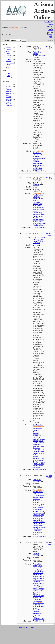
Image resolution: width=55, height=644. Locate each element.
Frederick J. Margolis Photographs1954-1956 (39, 55)
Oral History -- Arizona (39, 521)
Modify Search (50, 25)
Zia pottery (36, 605)
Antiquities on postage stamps (38, 575)
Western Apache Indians (39, 224)
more (8, 68)
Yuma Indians (37, 467)
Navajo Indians (8, 56)
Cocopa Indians (38, 497)
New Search (51, 29)
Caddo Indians (38, 494)
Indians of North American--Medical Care (39, 161)
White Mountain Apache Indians (38, 465)
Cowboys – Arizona (37, 198)
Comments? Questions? (27, 627)
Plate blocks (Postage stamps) (38, 589)
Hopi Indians (8, 52)
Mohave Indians (39, 451)
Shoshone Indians (39, 527)
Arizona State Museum (9, 95)
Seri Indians (37, 525)
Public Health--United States (38, 168)
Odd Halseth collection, (37, 481)
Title (51, 36)
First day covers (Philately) (38, 592)
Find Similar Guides (39, 171)
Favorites (48, 22)
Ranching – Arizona (37, 219)
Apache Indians (9, 60)
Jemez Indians (38, 508)
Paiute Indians (38, 216)
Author (51, 38)
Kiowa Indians (38, 509)
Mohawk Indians (38, 513)
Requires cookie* (49, 47)
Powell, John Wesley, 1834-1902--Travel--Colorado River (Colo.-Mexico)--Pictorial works (38, 568)
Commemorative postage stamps (38, 579)
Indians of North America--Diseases (38, 156)
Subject (50, 34)
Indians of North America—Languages (38, 448)
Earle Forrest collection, (37, 184)
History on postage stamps (38, 583)
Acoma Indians (8, 49)
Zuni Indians (37, 533)
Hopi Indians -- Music (38, 503)
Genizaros (36, 435)
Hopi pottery (37, 598)
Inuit (43, 450)
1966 (8, 74)
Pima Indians (38, 524)
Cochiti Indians (38, 495)
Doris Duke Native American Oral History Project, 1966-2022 (39, 240)
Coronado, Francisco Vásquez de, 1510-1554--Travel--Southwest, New (38, 614)
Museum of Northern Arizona (9, 89)
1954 (8, 76)
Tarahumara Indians (37, 532)
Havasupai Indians (10, 64)
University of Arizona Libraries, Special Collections (9, 102)
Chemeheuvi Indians (37, 433)
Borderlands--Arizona (37, 429)
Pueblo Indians (38, 596)
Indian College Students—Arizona (39, 443)
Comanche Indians (36, 500)
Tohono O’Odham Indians (39, 461)
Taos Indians (37, 222)
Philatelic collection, (36, 555)
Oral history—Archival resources (37, 457)
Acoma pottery (38, 601)
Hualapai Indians (38, 506)
